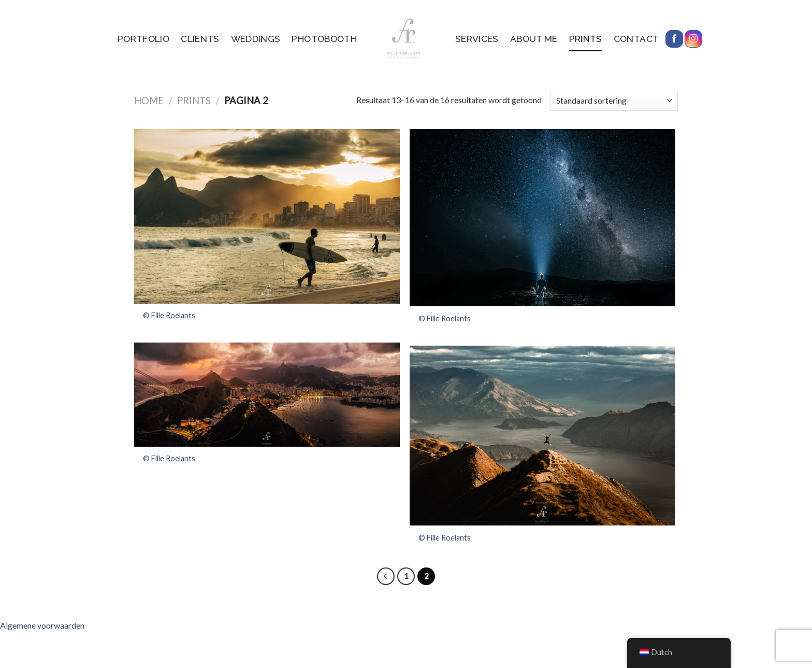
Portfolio (143, 39)
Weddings (256, 39)
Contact (636, 39)
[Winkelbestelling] (614, 101)
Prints (586, 39)
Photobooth (324, 39)
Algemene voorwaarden (42, 625)
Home (149, 101)
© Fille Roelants (169, 315)
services (477, 39)
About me (534, 39)
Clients (200, 39)
